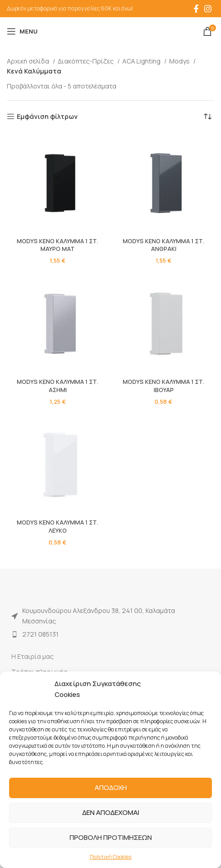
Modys (180, 61)
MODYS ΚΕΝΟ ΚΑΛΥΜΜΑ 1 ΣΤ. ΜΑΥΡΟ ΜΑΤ (58, 245)
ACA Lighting (142, 61)
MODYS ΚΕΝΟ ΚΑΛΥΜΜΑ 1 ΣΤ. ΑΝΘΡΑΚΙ (163, 245)
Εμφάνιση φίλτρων (47, 117)
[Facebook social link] (196, 9)
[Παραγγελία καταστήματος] (207, 117)
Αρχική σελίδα (29, 61)
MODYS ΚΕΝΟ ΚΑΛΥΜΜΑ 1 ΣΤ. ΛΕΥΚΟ (58, 527)
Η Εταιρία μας (33, 656)
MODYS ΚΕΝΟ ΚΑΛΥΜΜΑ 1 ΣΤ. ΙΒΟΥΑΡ (163, 386)
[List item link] (110, 634)
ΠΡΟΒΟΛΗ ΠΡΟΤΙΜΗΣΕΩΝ (111, 837)
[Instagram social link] (208, 9)
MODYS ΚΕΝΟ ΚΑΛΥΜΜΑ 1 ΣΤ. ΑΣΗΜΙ (58, 386)
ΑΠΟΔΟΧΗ (111, 787)
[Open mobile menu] (22, 31)
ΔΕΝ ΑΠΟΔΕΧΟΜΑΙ (111, 812)
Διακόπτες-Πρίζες (86, 61)
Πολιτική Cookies (110, 857)
